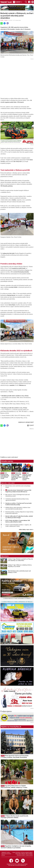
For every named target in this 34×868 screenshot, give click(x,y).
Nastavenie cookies (21, 855)
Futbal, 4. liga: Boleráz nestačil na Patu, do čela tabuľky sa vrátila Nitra (20, 560)
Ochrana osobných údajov (27, 852)
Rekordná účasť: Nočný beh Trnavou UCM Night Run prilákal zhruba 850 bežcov (16, 476)
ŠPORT (2, 20)
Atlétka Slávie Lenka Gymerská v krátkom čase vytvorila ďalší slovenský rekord (18, 508)
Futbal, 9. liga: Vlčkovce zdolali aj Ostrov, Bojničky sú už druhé (20, 566)
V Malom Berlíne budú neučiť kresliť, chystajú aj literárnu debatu (15, 817)
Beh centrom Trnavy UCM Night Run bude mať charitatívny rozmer (27, 476)
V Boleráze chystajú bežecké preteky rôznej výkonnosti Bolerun (17, 500)
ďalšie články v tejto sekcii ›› (26, 530)
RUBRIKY (18, 2)
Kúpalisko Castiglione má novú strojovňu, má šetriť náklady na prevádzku (16, 847)
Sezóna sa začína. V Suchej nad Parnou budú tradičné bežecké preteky (18, 504)
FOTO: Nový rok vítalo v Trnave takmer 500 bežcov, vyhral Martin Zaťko (18, 521)
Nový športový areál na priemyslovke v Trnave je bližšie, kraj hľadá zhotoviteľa (15, 757)
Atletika (6, 20)
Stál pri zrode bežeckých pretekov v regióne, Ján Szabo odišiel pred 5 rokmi (18, 525)
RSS (27, 854)
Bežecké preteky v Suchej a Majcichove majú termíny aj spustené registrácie (19, 513)
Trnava (3, 756)
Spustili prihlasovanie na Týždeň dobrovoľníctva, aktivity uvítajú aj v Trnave (14, 787)
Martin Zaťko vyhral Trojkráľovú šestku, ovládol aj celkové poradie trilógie (19, 517)
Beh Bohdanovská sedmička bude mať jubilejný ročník (5, 476)
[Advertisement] (17, 77)
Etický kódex (18, 854)
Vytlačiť (30, 425)
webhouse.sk (23, 865)
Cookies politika (29, 855)
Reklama (23, 854)
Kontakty (30, 854)
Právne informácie (16, 852)
